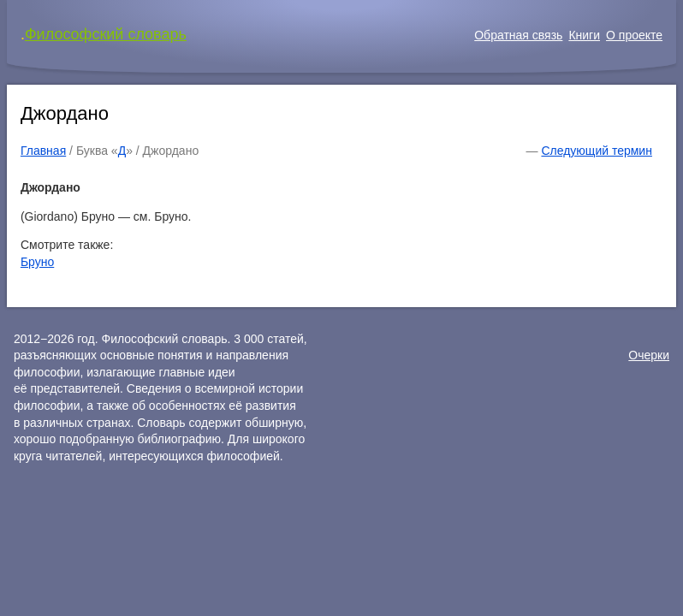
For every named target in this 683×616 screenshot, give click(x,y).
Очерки (649, 355)
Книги (584, 35)
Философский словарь (106, 34)
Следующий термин (596, 151)
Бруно (37, 262)
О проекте (634, 35)
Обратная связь (518, 35)
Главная (43, 151)
